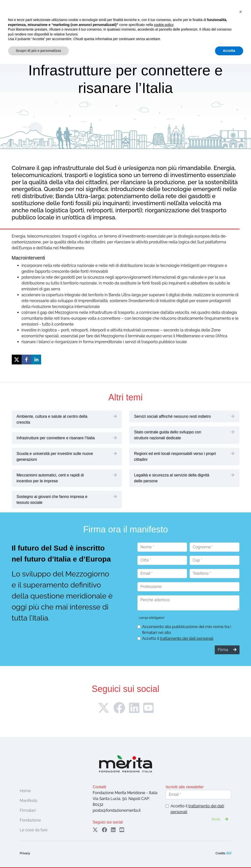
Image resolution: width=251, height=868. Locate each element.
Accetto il (178, 638)
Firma (204, 14)
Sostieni (230, 14)
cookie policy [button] (163, 829)
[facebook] (26, 360)
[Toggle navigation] (19, 24)
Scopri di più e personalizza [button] (38, 855)
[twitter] (17, 360)
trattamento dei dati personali (187, 638)
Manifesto (29, 801)
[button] (241, 816)
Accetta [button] (229, 855)
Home (25, 791)
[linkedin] (36, 360)
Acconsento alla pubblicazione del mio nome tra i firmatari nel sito (187, 630)
